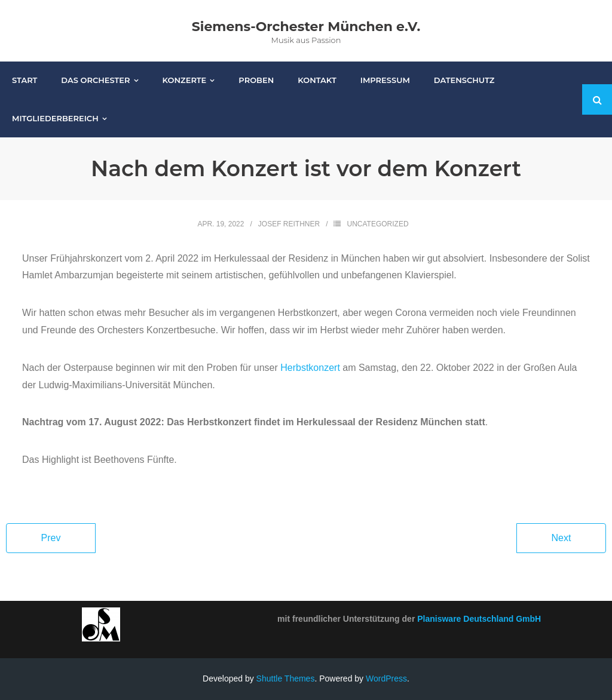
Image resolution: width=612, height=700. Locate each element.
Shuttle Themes (286, 678)
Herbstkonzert (310, 368)
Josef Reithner (289, 224)
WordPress (386, 678)
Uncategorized (377, 224)
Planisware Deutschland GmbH (479, 619)
